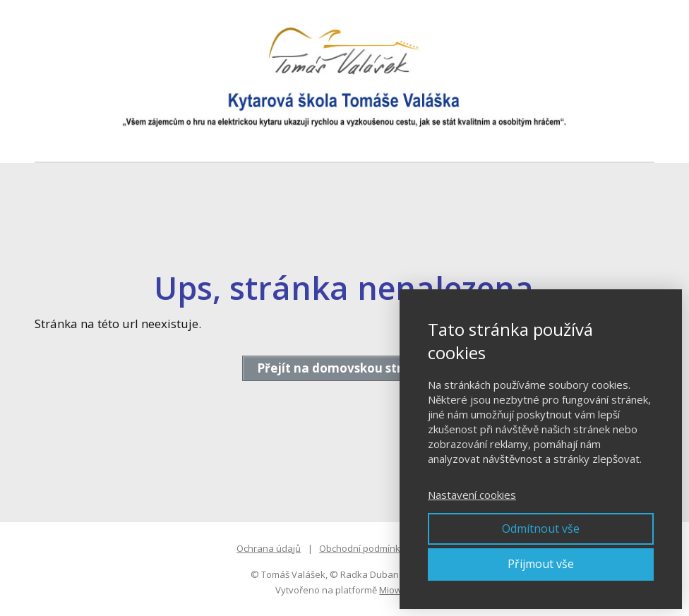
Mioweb (396, 590)
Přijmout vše (541, 564)
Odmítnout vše (541, 529)
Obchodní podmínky (362, 548)
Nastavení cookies (472, 495)
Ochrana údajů (269, 548)
